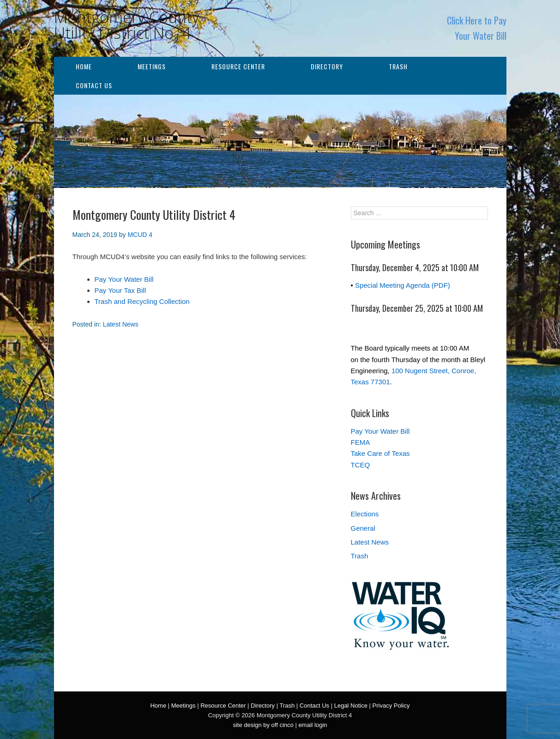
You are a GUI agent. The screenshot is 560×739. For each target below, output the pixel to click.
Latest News (121, 324)
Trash (398, 66)
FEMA (361, 442)
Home (84, 66)
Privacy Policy (391, 706)
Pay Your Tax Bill (120, 290)
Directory (327, 66)
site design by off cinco (263, 725)
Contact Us (94, 85)
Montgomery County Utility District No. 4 (127, 25)
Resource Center (238, 66)
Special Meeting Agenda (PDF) (403, 285)
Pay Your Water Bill (124, 279)
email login (313, 725)
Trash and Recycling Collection (142, 301)
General (363, 528)
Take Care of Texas (380, 453)
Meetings (152, 66)
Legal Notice (351, 706)
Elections (365, 514)
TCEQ (361, 465)
